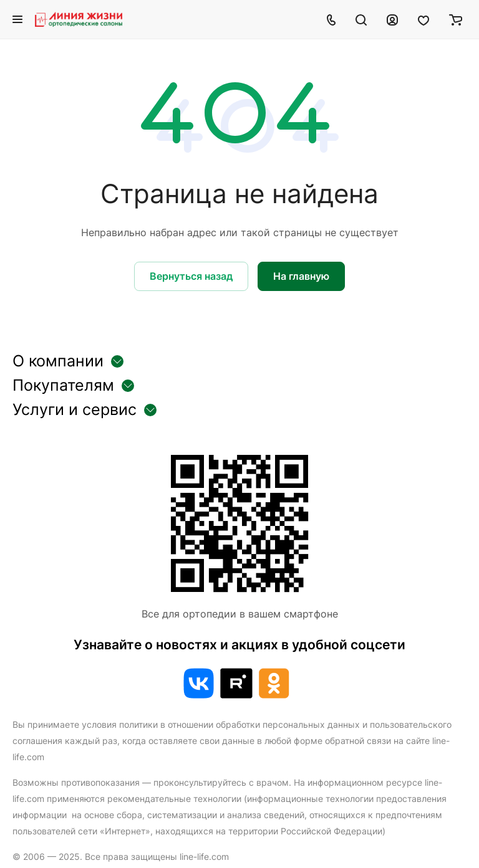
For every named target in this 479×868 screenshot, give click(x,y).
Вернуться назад (191, 276)
